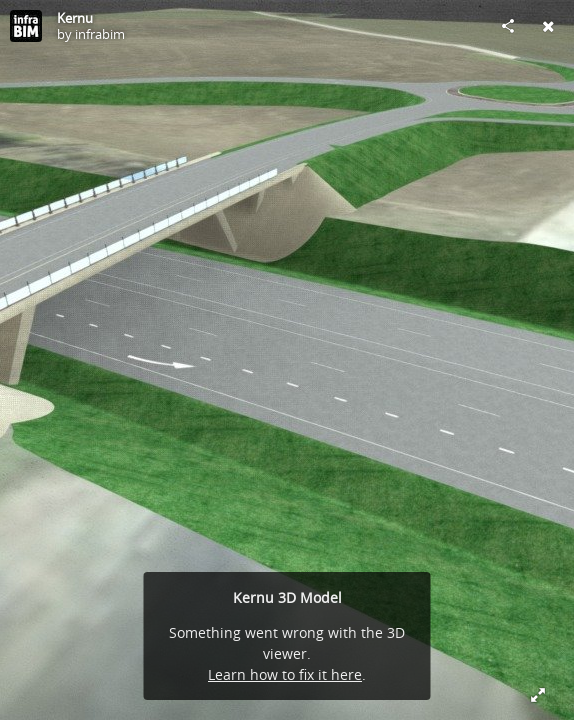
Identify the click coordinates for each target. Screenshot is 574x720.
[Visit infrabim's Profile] (26, 26)
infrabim (100, 34)
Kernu (75, 18)
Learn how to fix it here (285, 674)
